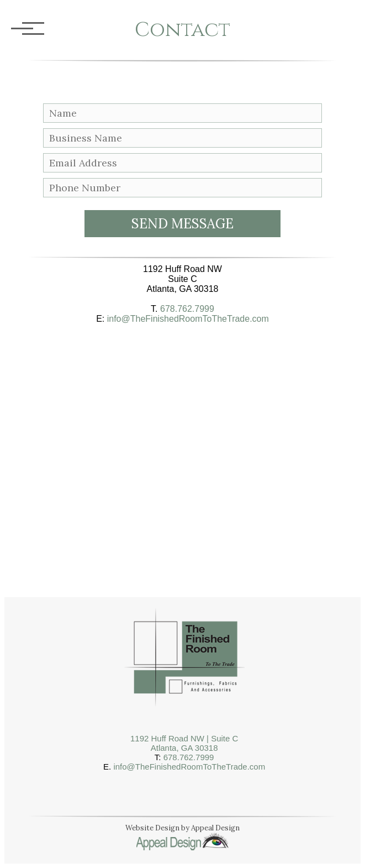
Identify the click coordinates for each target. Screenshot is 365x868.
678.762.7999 (187, 309)
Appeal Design (215, 828)
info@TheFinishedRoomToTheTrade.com (188, 319)
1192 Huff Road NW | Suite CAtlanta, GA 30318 (184, 743)
